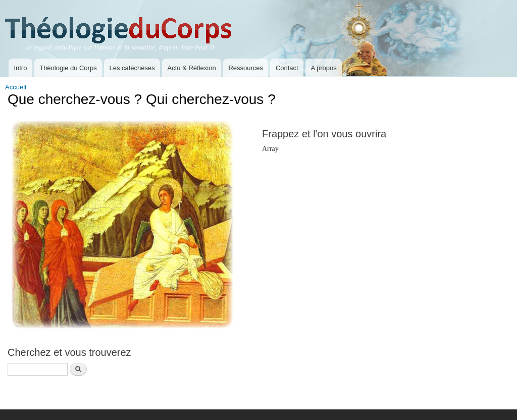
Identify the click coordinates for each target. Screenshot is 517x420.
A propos (323, 68)
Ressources (246, 68)
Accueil (16, 87)
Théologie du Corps (68, 68)
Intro (20, 68)
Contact (287, 68)
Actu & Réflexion (192, 68)
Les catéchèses (132, 68)
